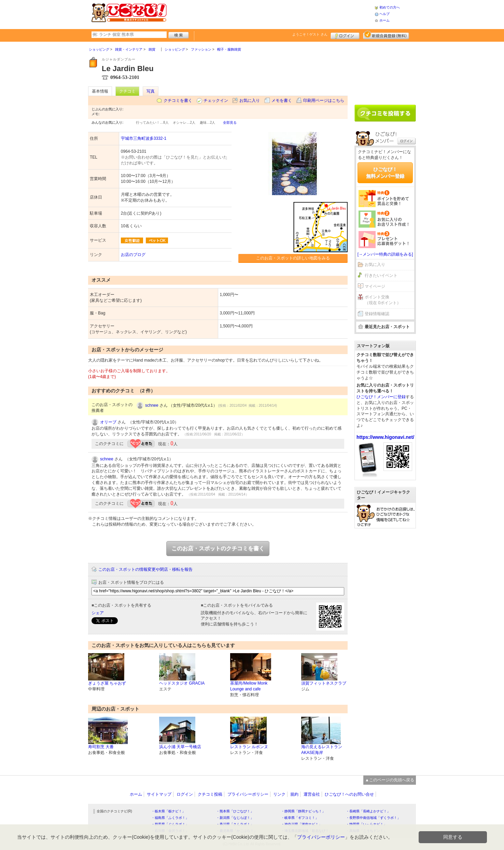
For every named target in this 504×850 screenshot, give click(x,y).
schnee (152, 405)
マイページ (375, 286)
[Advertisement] (270, 14)
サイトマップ (159, 794)
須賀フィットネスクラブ (324, 683)
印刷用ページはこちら (324, 100)
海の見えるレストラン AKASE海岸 (322, 750)
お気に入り (250, 100)
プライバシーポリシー (248, 794)
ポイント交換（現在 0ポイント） (383, 300)
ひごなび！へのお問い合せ (349, 794)
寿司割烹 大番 (101, 747)
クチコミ (127, 91)
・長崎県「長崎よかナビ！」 (368, 811)
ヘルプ (384, 14)
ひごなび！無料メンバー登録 (385, 173)
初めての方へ (390, 7)
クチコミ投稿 (210, 794)
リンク (279, 794)
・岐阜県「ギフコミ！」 (300, 818)
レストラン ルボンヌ (249, 747)
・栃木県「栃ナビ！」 (168, 811)
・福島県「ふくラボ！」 (170, 818)
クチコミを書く (178, 100)
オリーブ (108, 422)
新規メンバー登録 (386, 35)
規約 (294, 794)
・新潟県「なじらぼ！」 (235, 818)
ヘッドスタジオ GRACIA (182, 683)
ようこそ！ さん (310, 34)
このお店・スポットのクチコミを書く (218, 548)
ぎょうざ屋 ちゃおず (107, 683)
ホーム (384, 20)
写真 (151, 91)
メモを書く (282, 100)
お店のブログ (133, 255)
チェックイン (216, 100)
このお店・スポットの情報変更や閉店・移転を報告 (145, 569)
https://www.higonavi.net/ (385, 437)
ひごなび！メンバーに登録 (381, 397)
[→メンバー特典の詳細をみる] (385, 254)
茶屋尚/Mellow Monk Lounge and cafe (249, 686)
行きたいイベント (381, 275)
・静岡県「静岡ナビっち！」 (303, 811)
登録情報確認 (377, 314)
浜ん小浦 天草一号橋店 (180, 747)
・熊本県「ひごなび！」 (235, 811)
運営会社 (312, 794)
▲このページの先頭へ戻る (390, 780)
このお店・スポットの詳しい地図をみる (293, 258)
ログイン (345, 35)
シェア (98, 613)
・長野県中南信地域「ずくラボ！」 (373, 818)
